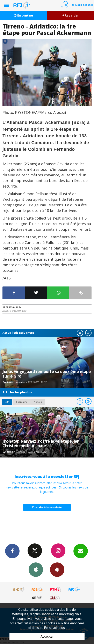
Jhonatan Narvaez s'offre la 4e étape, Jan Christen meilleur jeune (41, 443)
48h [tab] (7, 402)
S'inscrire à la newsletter (47, 507)
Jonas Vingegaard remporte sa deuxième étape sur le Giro (47, 374)
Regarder (71, 15)
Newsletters (81, 551)
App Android (57, 569)
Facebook (12, 551)
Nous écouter (84, 5)
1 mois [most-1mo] (38, 402)
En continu (23, 15)
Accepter (47, 636)
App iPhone (36, 569)
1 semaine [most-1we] (22, 402)
